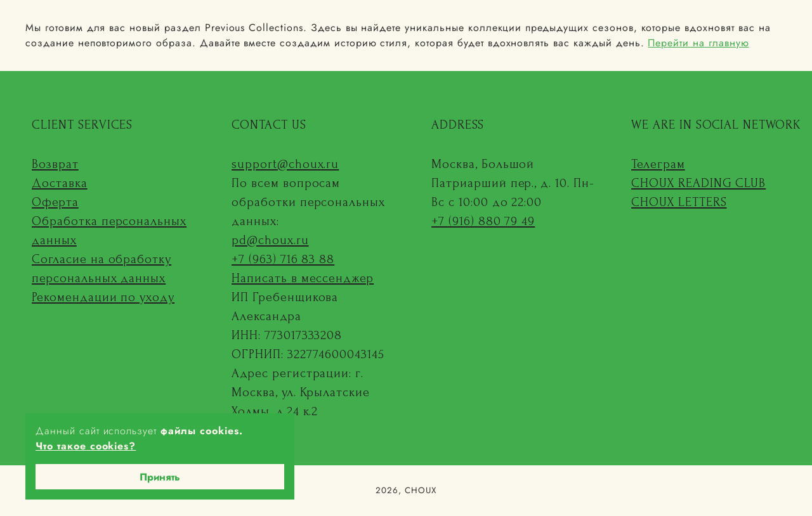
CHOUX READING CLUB (698, 183)
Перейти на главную (698, 43)
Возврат (55, 164)
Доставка (60, 183)
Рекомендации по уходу (103, 297)
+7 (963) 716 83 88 (283, 259)
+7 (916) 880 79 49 (483, 221)
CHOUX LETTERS (679, 202)
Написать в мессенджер (303, 278)
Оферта (55, 202)
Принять (160, 477)
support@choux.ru (285, 164)
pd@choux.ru (270, 240)
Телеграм (658, 164)
